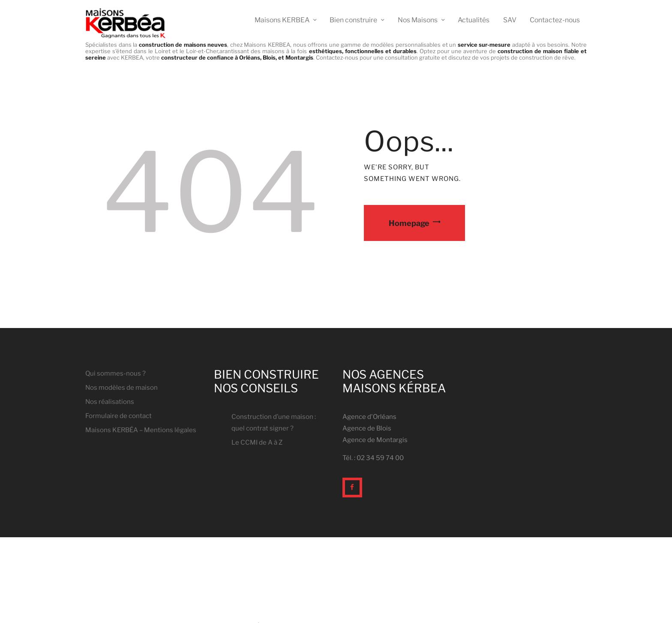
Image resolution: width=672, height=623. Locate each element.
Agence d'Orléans (369, 417)
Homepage (409, 223)
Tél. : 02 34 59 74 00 (373, 458)
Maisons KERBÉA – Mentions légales (141, 430)
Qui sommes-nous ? (115, 373)
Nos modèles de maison (121, 388)
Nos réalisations (110, 402)
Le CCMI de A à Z (257, 442)
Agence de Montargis (375, 440)
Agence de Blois (367, 428)
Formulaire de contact (118, 416)
